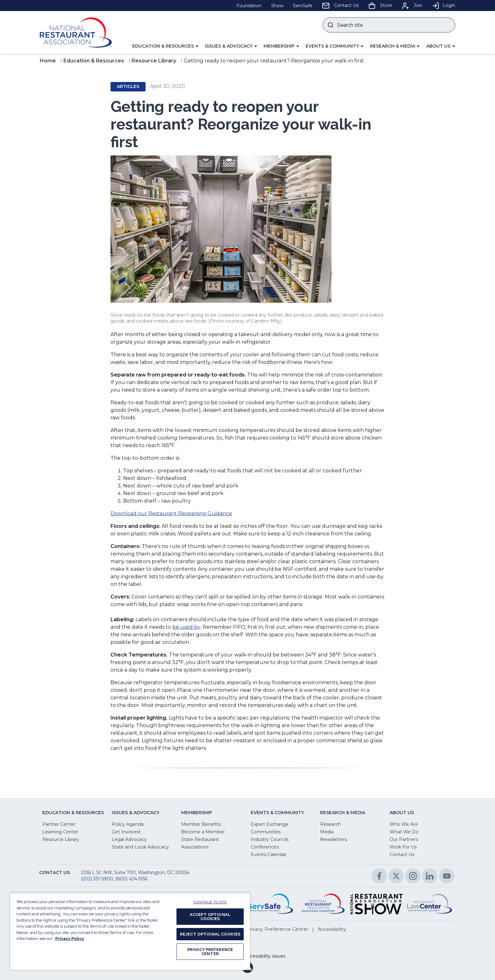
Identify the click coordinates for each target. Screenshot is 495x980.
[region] (130, 931)
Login (444, 5)
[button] (165, 46)
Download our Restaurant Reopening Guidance (171, 513)
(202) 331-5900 (97, 879)
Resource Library (154, 61)
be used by (186, 627)
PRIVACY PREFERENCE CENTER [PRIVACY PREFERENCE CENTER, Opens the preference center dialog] (210, 952)
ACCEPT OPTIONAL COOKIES (210, 917)
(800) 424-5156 (131, 879)
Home (48, 61)
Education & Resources (94, 61)
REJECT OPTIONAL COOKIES (210, 934)
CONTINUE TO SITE (210, 902)
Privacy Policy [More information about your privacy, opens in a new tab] (70, 939)
